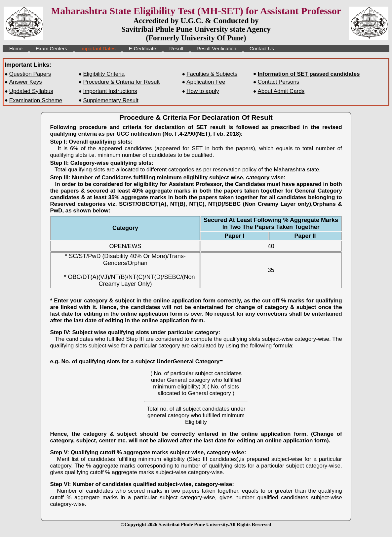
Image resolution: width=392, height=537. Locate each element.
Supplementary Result (111, 100)
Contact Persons (279, 82)
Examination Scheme (36, 100)
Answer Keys (26, 82)
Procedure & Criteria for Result (121, 82)
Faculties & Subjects (212, 74)
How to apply (203, 91)
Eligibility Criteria (104, 74)
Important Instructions (110, 91)
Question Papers (30, 74)
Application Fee (206, 82)
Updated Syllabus (31, 91)
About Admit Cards (281, 91)
